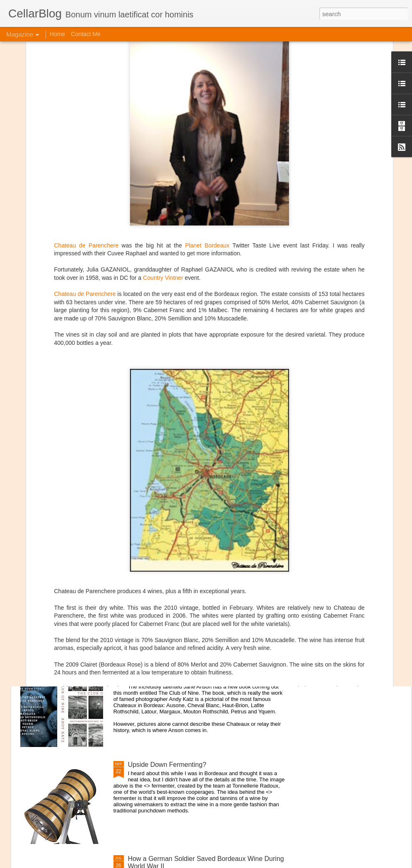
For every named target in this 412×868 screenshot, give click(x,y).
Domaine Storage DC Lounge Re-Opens (94, 607)
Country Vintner (163, 181)
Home (57, 34)
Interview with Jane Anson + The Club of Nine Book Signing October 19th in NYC (203, 674)
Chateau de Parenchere (87, 149)
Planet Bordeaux (207, 149)
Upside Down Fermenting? (167, 765)
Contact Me (86, 34)
